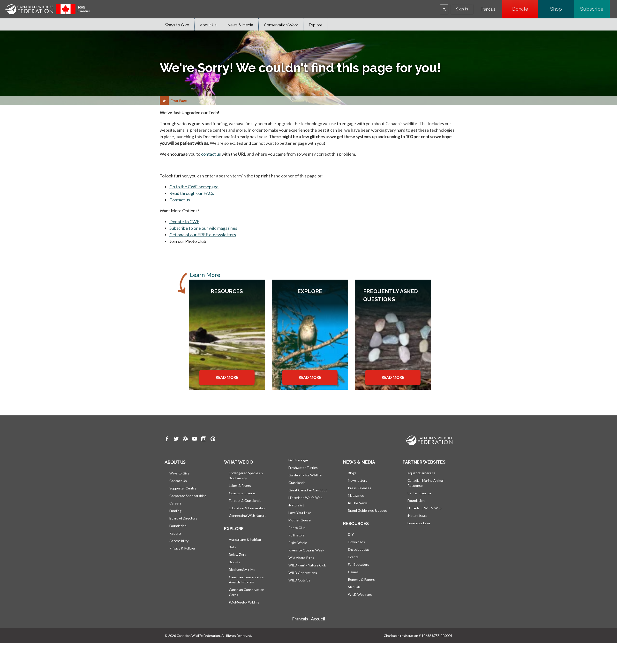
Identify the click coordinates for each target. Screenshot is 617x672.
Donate (525, 9)
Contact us (180, 200)
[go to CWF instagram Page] (204, 440)
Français (488, 9)
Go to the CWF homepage (194, 187)
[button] (444, 9)
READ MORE (227, 377)
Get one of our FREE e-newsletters (203, 235)
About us (175, 462)
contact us (211, 154)
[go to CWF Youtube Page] (195, 440)
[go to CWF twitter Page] (176, 440)
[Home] (164, 101)
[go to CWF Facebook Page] (167, 440)
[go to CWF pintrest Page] (213, 440)
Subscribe (595, 9)
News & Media (240, 25)
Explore (316, 25)
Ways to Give (177, 25)
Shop (562, 9)
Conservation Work (281, 25)
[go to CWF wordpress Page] (185, 440)
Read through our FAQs (192, 193)
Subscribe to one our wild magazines (203, 228)
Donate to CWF (184, 221)
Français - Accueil (308, 619)
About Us (208, 25)
